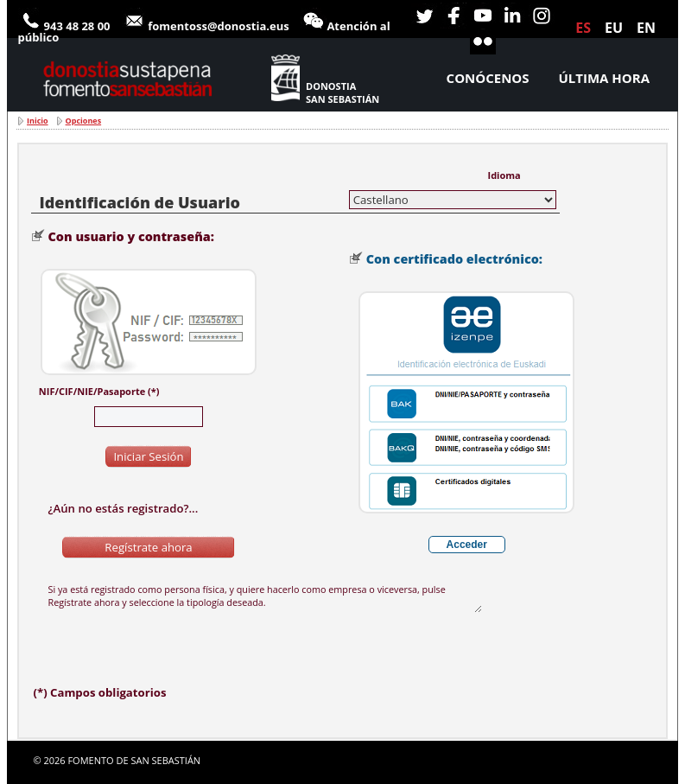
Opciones (84, 121)
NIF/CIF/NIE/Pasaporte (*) (99, 391)
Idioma (504, 175)
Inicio (38, 121)
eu (614, 28)
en (646, 28)
